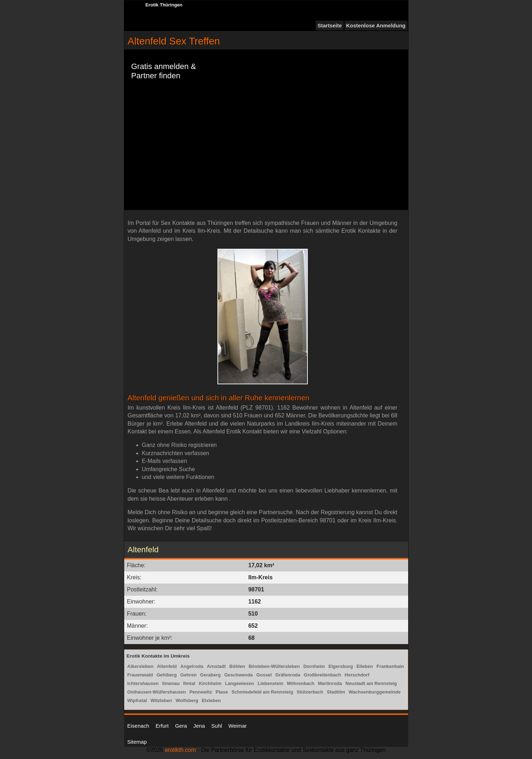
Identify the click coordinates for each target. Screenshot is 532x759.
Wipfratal (137, 700)
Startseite (330, 25)
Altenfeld (167, 666)
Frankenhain (390, 666)
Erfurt (162, 726)
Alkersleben (141, 666)
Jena (199, 726)
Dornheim (314, 666)
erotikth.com (180, 750)
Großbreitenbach (323, 675)
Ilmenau (171, 683)
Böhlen (237, 666)
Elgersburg (341, 666)
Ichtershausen (143, 683)
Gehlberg (167, 675)
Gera (181, 726)
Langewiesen (239, 683)
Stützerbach (310, 692)
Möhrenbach (301, 683)
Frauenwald (140, 675)
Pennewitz (201, 692)
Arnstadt (216, 666)
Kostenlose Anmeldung (376, 25)
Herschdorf (357, 675)
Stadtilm (336, 692)
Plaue (222, 692)
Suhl (217, 726)
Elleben (365, 666)
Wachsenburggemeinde (375, 692)
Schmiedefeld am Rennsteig (262, 692)
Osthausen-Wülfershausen (157, 692)
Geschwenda (238, 675)
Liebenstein (270, 683)
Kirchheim (210, 683)
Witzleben (161, 700)
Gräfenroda (288, 675)
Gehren (189, 675)
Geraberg (210, 675)
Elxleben (211, 700)
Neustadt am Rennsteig (371, 683)
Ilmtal (189, 683)
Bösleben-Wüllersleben (274, 666)
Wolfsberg (187, 700)
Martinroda (330, 683)
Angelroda (192, 666)
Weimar (238, 726)
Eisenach (138, 726)
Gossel (264, 675)
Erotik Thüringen (164, 5)
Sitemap (137, 742)
